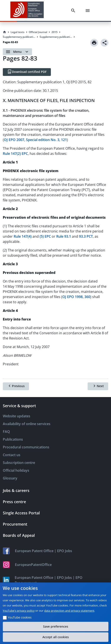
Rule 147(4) (23, 236)
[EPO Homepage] (27, 10)
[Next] (98, 386)
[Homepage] (5, 32)
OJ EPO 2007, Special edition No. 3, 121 (35, 140)
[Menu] (88, 11)
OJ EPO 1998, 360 (76, 297)
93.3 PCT (86, 236)
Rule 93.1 (64, 236)
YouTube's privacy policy (19, 611)
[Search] (74, 11)
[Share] (105, 43)
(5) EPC (45, 236)
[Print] (94, 43)
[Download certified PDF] (27, 72)
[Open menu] (17, 52)
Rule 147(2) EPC (15, 154)
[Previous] (16, 386)
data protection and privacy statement (69, 611)
